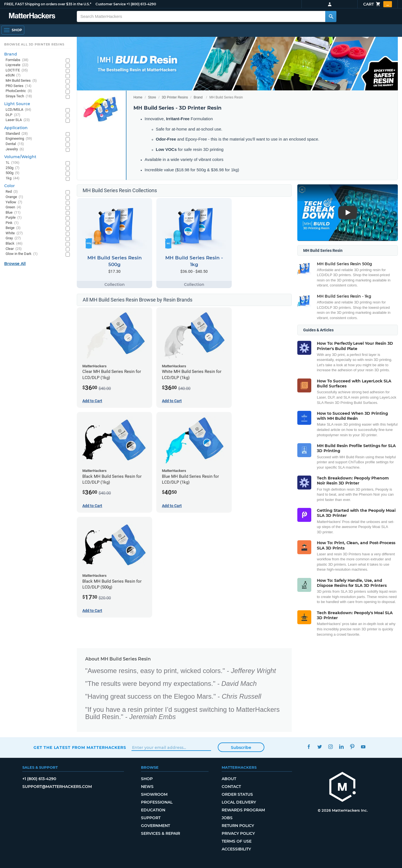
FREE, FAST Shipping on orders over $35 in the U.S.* (48, 4)
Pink (12, 223)
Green (13, 207)
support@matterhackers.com (57, 787)
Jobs (227, 818)
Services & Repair (161, 833)
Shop (147, 779)
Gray (13, 238)
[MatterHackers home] (343, 788)
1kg (13, 178)
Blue (13, 213)
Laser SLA (18, 120)
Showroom (154, 794)
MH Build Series (21, 81)
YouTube (363, 747)
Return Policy (238, 826)
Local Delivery (239, 802)
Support (151, 818)
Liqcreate (17, 65)
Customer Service (111, 4)
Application (16, 128)
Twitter (320, 747)
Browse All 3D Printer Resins (34, 44)
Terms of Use (237, 841)
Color (9, 186)
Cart (378, 4)
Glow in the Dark (22, 254)
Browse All (15, 264)
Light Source (17, 104)
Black (14, 244)
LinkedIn (341, 747)
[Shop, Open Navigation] (13, 30)
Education (153, 810)
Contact (231, 787)
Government (155, 826)
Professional (157, 802)
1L (13, 163)
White (14, 233)
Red (12, 192)
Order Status (237, 794)
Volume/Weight (20, 157)
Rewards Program (243, 810)
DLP (13, 115)
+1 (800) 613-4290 (141, 4)
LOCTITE (17, 70)
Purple (14, 218)
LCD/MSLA (18, 110)
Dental (15, 144)
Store (152, 97)
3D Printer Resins (175, 97)
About (229, 779)
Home (138, 97)
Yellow (14, 202)
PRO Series (19, 86)
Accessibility (236, 849)
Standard (17, 134)
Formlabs (17, 60)
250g (13, 168)
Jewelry (15, 149)
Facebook (309, 747)
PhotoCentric (19, 91)
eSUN (13, 75)
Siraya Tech (19, 96)
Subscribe (241, 748)
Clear (14, 249)
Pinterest (352, 747)
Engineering (19, 139)
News (147, 787)
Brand (198, 97)
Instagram (330, 747)
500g (13, 173)
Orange (14, 197)
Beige (13, 228)
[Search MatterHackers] (331, 16)
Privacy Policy (238, 833)
